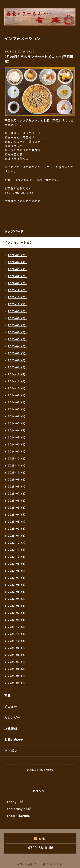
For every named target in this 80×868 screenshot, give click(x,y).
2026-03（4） (17, 269)
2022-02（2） (17, 613)
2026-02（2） (17, 276)
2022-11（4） (17, 550)
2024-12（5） (17, 374)
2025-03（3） (17, 353)
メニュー (11, 707)
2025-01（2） (17, 367)
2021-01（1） (17, 683)
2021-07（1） (17, 662)
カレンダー (12, 718)
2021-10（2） (17, 641)
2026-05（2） (17, 255)
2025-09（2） (17, 311)
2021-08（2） (17, 655)
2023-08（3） (17, 486)
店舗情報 (11, 729)
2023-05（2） (17, 508)
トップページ (14, 231)
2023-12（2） (17, 458)
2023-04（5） (17, 515)
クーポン (11, 751)
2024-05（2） (17, 423)
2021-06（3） (17, 669)
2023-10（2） (17, 472)
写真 (7, 696)
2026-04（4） (17, 262)
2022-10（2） (17, 557)
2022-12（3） (17, 543)
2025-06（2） (17, 332)
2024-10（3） (17, 388)
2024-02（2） (17, 444)
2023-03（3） (17, 522)
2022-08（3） (17, 571)
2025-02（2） (17, 360)
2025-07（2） (17, 325)
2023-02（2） (17, 529)
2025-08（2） (17, 318)
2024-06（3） (17, 416)
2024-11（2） (17, 381)
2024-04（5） (17, 430)
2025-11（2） (17, 297)
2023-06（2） (17, 500)
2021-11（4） (17, 634)
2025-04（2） (17, 346)
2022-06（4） (17, 585)
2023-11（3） (17, 465)
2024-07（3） (17, 409)
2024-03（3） (17, 437)
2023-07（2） (17, 493)
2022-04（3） (17, 599)
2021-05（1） (17, 676)
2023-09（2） (17, 479)
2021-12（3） (17, 627)
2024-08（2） (17, 402)
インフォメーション (19, 242)
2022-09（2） (17, 564)
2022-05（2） (17, 592)
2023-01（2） (17, 536)
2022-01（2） (17, 620)
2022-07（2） (17, 578)
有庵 (30, 864)
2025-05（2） (17, 339)
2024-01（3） (17, 451)
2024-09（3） (17, 395)
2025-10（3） (17, 304)
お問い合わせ (14, 740)
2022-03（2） (17, 606)
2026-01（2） (17, 283)
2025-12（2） (17, 290)
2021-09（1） (17, 648)
